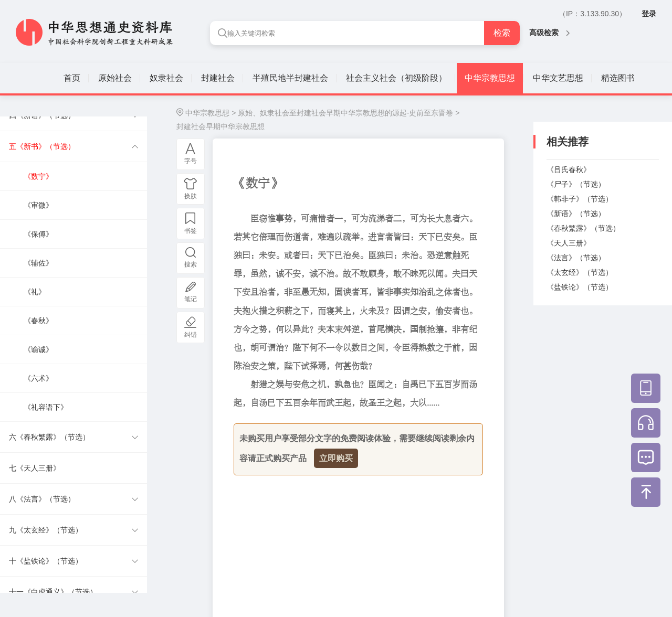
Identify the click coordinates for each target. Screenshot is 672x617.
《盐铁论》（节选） (580, 287)
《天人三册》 (569, 243)
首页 (72, 78)
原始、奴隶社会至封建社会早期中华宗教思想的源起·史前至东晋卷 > (349, 113)
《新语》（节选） (576, 214)
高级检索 (549, 33)
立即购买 (336, 458)
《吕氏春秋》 (569, 169)
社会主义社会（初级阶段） (396, 78)
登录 (649, 14)
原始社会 (115, 78)
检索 (502, 33)
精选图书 (618, 78)
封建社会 (218, 78)
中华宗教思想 (490, 78)
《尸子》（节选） (576, 184)
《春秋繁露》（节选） (583, 228)
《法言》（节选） (576, 258)
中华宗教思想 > (211, 113)
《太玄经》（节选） (580, 272)
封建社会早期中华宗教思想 (220, 126)
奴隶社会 (166, 78)
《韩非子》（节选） (580, 199)
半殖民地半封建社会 (290, 78)
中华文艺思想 (558, 78)
